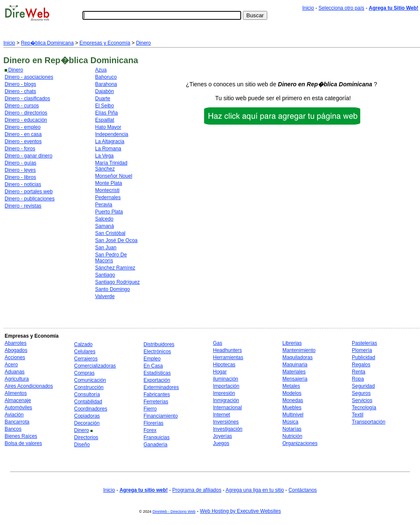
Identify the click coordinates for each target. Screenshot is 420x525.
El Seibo (105, 106)
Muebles (292, 408)
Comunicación (90, 380)
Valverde (105, 296)
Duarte (103, 99)
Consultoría (87, 394)
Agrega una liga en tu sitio (255, 490)
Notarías (292, 429)
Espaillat (105, 120)
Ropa (358, 379)
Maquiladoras (298, 357)
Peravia (104, 205)
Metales (291, 386)
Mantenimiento (299, 350)
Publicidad (363, 357)
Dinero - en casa (23, 134)
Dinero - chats (20, 91)
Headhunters (227, 350)
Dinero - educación (26, 120)
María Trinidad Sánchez (111, 166)
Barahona (106, 84)
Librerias (292, 343)
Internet (222, 415)
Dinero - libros (20, 177)
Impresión (224, 393)
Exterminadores (161, 387)
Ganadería (156, 445)
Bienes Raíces (21, 436)
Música (290, 422)
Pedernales (108, 197)
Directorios (86, 437)
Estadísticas (157, 373)
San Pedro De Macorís (111, 258)
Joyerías (222, 436)
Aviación (14, 415)
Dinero (143, 43)
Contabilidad (88, 402)
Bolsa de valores (23, 443)
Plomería (362, 350)
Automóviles (18, 408)
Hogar (220, 372)
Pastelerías (364, 343)
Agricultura (17, 379)
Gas (218, 343)
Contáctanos (302, 490)
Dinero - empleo (23, 127)
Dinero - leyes (20, 170)
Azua (101, 70)
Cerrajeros (86, 359)
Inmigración (226, 400)
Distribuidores (159, 344)
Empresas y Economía (105, 43)
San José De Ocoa (116, 240)
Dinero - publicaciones (30, 199)
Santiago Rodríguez (117, 282)
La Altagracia (110, 141)
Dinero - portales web (29, 192)
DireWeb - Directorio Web (174, 512)
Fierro (150, 409)
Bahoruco (106, 77)
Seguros (361, 393)
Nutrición (292, 436)
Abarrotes (16, 343)
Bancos (13, 429)
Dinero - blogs (20, 84)
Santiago (105, 275)
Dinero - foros (20, 149)
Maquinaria (295, 365)
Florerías (153, 423)
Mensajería (295, 379)
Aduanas (15, 372)
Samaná (105, 226)
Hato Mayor (108, 127)
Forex (150, 430)
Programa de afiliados (197, 490)
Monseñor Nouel (114, 176)
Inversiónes (226, 422)
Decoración (87, 423)
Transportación (369, 422)
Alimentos (16, 393)
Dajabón (105, 91)
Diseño (82, 445)
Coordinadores (91, 409)
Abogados (16, 350)
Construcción (89, 387)
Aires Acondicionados (29, 386)
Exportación (157, 380)
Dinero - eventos (23, 141)
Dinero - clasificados (27, 99)
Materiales (294, 372)
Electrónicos (157, 352)
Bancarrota (17, 422)
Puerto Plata (109, 212)
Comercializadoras (95, 366)
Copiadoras (87, 416)
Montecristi (107, 190)
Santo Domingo (113, 289)
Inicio (308, 8)
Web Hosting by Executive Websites (240, 511)
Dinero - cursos (22, 106)
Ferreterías (156, 402)
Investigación (228, 429)
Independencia (112, 134)
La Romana (108, 149)
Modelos (292, 393)
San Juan (106, 248)
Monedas (293, 400)
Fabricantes (157, 394)
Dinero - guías (20, 163)
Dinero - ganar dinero (28, 156)
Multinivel (293, 415)
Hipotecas (224, 365)
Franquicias (157, 437)
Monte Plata (109, 183)
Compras (84, 373)
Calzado (83, 344)
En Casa (153, 366)
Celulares (85, 352)
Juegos (221, 443)
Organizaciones (300, 443)
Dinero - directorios (26, 113)
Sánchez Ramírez (115, 268)
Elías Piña (106, 113)
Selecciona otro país (342, 8)
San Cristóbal (110, 233)
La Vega (104, 156)
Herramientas (228, 357)
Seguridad (363, 386)
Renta (359, 372)
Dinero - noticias (23, 184)
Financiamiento (161, 416)
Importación (226, 386)
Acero (11, 365)
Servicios (362, 400)
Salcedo (104, 219)
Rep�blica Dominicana (47, 43)
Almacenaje (18, 400)
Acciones (15, 357)
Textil (358, 415)
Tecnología (364, 408)
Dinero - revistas (23, 206)
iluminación (226, 379)
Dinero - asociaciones (29, 77)
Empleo (152, 359)
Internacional (227, 408)
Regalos (361, 365)
